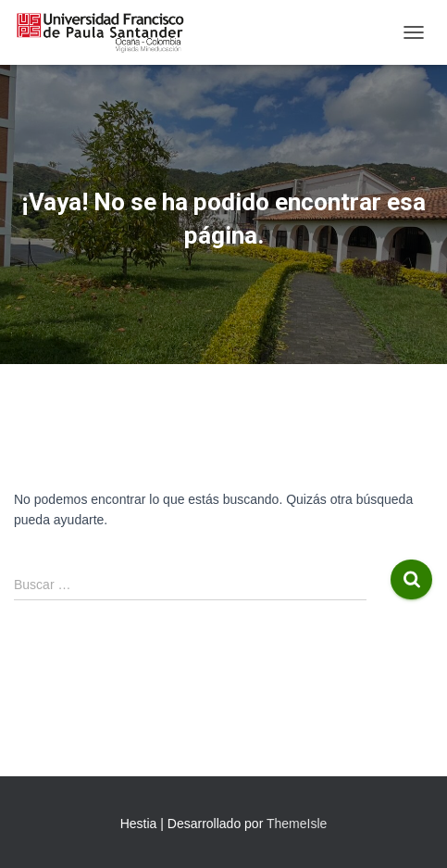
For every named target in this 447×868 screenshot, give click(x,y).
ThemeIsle (297, 824)
